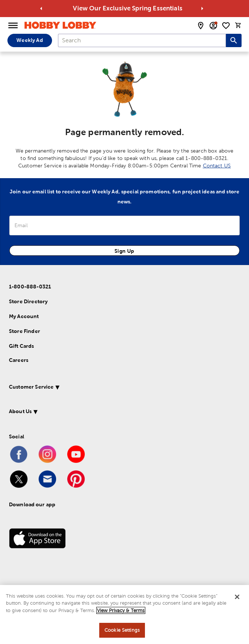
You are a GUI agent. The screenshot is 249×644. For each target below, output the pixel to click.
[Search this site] (234, 40)
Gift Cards (22, 346)
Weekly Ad (30, 40)
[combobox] (142, 40)
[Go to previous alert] (41, 9)
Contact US (217, 166)
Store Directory (28, 301)
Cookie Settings (122, 630)
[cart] (238, 25)
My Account (24, 316)
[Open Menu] (13, 26)
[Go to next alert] (202, 9)
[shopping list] (226, 26)
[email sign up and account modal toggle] (213, 26)
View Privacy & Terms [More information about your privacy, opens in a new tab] (121, 610)
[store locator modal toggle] (201, 26)
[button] (115, 388)
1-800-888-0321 (30, 287)
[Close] (237, 597)
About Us (20, 411)
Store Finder (25, 331)
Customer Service (31, 387)
